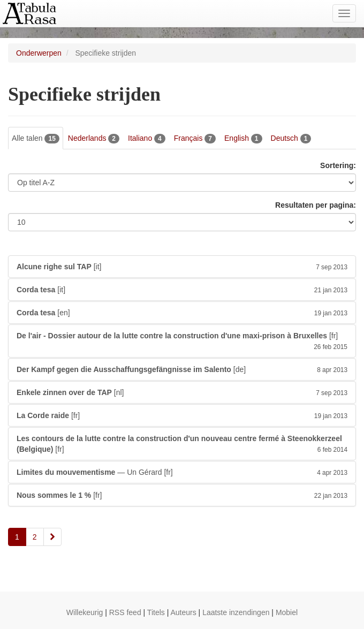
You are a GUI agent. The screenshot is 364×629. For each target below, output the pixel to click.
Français (195, 139)
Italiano (147, 139)
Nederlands (94, 139)
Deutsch (291, 139)
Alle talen (36, 139)
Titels (156, 612)
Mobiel (287, 612)
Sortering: (338, 165)
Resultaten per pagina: (316, 205)
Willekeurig (85, 612)
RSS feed (125, 612)
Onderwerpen (39, 53)
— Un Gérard (182, 472)
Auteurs (183, 612)
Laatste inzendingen (236, 612)
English (243, 139)
